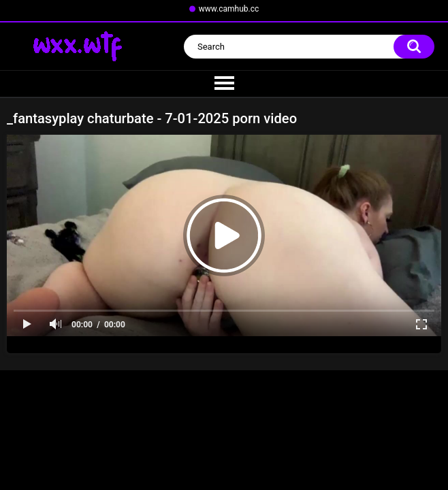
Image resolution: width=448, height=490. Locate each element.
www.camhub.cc (229, 9)
